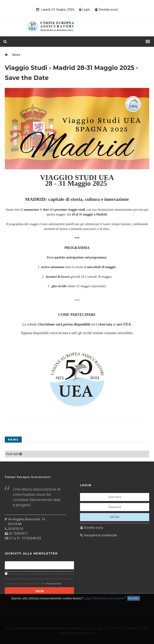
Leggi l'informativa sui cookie (104, 601)
